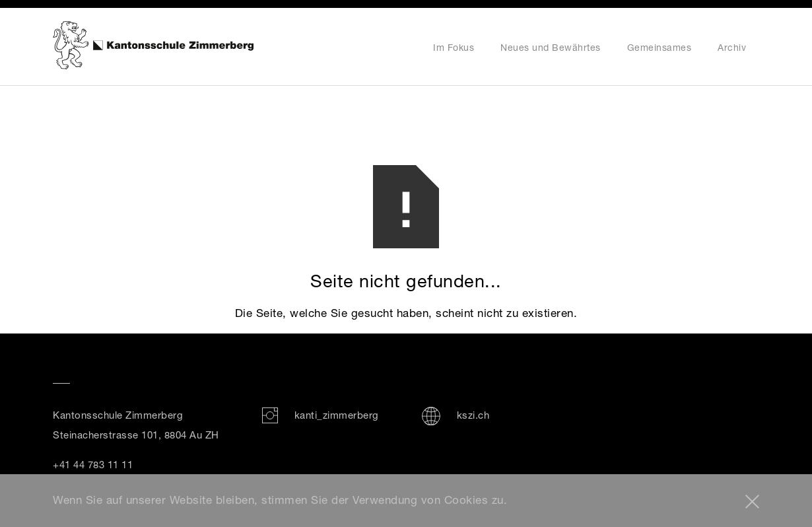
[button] (752, 502)
